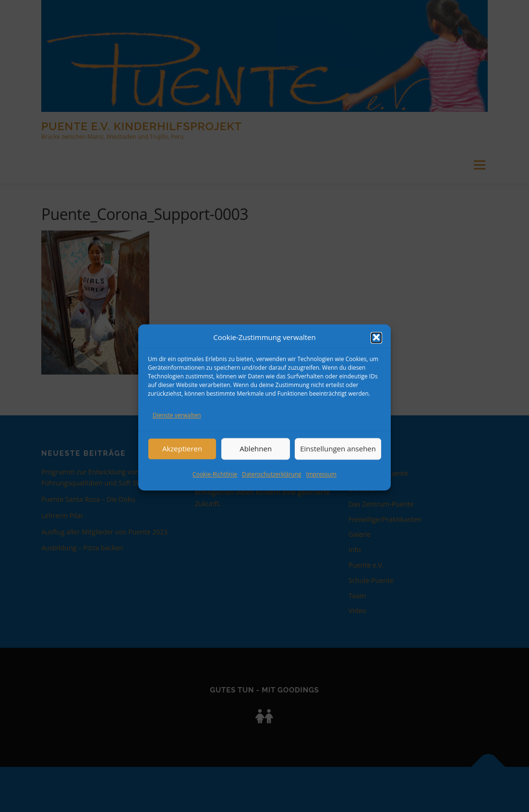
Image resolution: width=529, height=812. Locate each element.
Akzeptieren (182, 457)
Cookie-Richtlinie (215, 482)
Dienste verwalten (177, 424)
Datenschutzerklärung (272, 482)
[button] (376, 346)
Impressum (321, 482)
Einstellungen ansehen (338, 457)
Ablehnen (256, 457)
